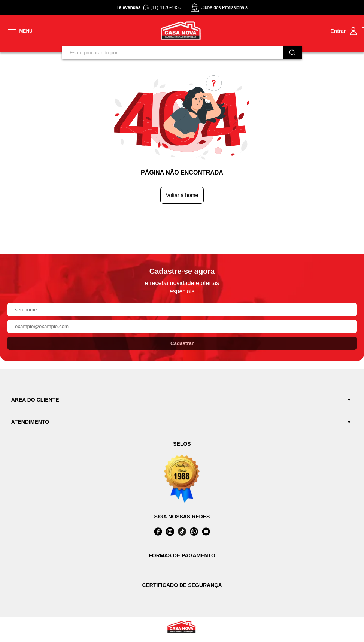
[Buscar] (292, 53)
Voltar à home (182, 195)
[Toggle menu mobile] (20, 31)
